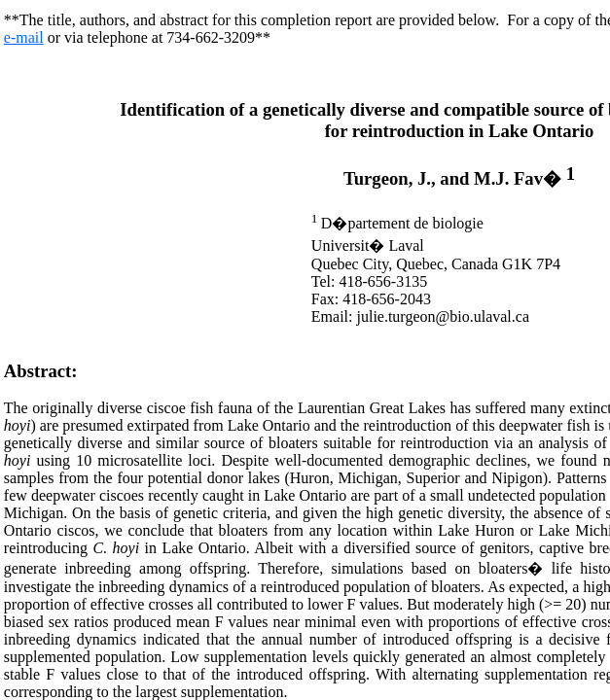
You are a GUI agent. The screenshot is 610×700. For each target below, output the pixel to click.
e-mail (24, 37)
